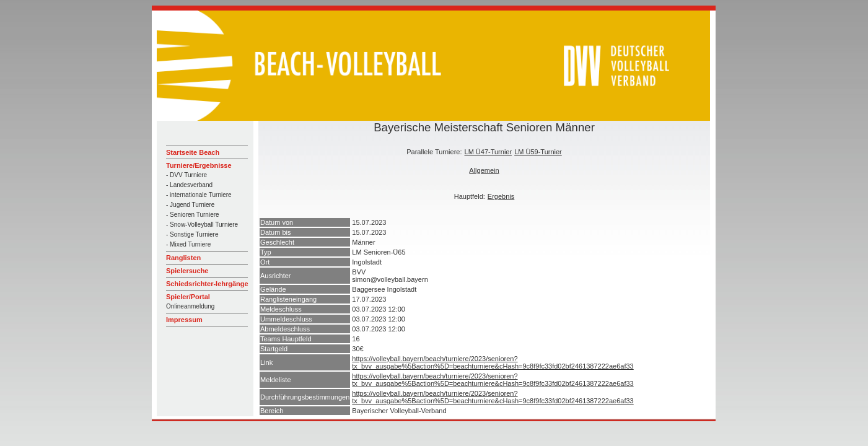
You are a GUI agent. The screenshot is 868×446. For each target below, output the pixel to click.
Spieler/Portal (188, 297)
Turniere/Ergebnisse (199, 165)
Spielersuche (187, 271)
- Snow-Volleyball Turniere (202, 225)
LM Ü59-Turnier (538, 152)
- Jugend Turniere (190, 205)
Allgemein (484, 170)
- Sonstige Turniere (192, 234)
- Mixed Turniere (188, 244)
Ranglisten (183, 258)
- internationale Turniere (199, 195)
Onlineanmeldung (190, 306)
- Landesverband (189, 185)
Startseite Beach (193, 152)
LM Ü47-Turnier (489, 152)
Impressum (184, 320)
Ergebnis (501, 196)
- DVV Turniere (186, 175)
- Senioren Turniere (193, 215)
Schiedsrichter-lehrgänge (207, 284)
